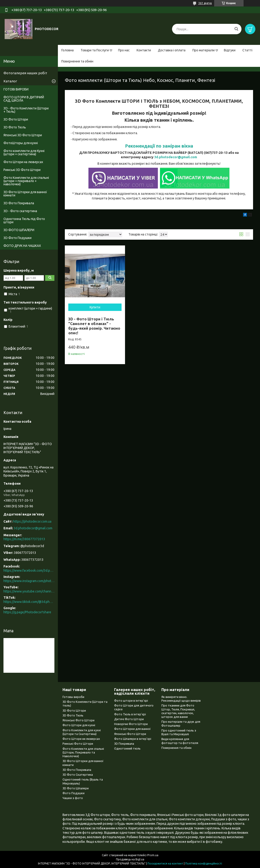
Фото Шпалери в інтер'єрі (133, 739)
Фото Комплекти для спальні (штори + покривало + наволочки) (26, 181)
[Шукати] (236, 29)
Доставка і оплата (172, 50)
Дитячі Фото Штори (129, 719)
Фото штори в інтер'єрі (131, 701)
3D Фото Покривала (19, 203)
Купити (95, 307)
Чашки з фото (73, 798)
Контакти (144, 50)
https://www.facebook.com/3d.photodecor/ (29, 570)
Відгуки (230, 50)
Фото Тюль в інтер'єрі (130, 714)
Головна (67, 50)
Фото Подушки (74, 793)
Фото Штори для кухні (79, 725)
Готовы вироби (73, 697)
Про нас (124, 50)
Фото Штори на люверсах (23, 162)
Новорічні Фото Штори (131, 724)
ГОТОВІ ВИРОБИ (16, 89)
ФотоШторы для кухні (21, 143)
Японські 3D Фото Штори (23, 135)
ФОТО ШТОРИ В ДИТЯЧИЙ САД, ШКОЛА (24, 99)
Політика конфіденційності (204, 863)
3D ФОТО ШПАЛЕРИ (19, 230)
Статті (247, 50)
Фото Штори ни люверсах (81, 739)
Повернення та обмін (77, 61)
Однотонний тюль (127, 748)
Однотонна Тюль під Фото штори (24, 220)
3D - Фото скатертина (20, 211)
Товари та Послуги (95, 50)
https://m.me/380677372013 (24, 539)
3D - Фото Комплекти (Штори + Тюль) (26, 110)
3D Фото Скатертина (78, 775)
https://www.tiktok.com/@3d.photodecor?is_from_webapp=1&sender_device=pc (29, 602)
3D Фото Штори (16, 119)
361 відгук (205, 3)
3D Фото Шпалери (76, 788)
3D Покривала (124, 744)
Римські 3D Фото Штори (22, 170)
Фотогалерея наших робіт (25, 73)
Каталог (10, 81)
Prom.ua (153, 855)
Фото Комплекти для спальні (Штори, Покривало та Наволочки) (83, 752)
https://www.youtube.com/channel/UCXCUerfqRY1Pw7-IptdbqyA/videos (29, 591)
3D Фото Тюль (15, 127)
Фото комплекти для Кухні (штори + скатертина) (24, 152)
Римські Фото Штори (78, 744)
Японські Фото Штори (78, 720)
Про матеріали (204, 50)
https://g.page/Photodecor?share (27, 612)
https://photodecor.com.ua (32, 521)
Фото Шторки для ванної (132, 729)
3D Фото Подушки (17, 238)
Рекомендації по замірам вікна (159, 146)
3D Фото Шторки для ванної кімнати (25, 194)
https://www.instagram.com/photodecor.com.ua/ (29, 581)
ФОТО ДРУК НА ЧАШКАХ (22, 246)
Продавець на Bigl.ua (130, 859)
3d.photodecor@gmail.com (176, 157)
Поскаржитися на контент (165, 863)
